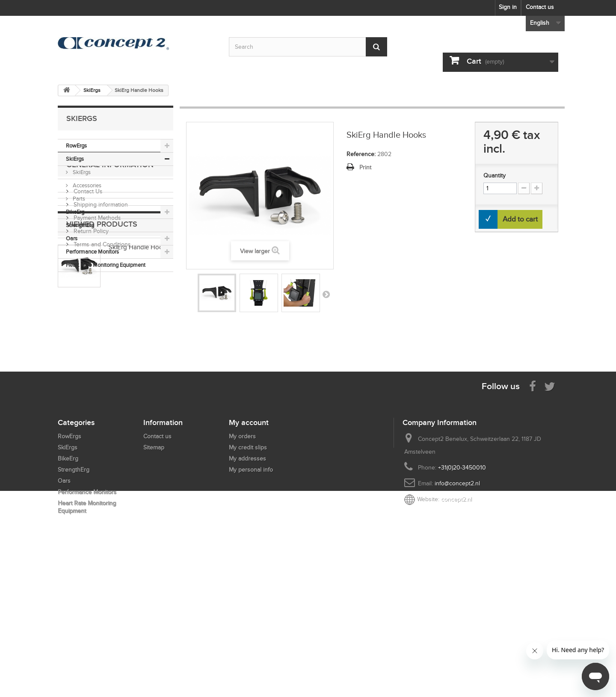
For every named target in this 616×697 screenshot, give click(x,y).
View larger (255, 251)
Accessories (86, 185)
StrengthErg (80, 225)
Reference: (361, 154)
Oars (72, 238)
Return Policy (90, 361)
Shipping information (100, 334)
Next (326, 294)
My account (249, 555)
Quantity (495, 176)
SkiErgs (75, 159)
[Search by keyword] (308, 47)
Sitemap (154, 580)
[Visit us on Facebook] (533, 518)
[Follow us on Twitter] (550, 518)
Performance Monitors (92, 252)
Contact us (540, 7)
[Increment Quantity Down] (524, 188)
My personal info (251, 602)
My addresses (247, 591)
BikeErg (75, 212)
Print (365, 167)
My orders (242, 569)
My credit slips (248, 580)
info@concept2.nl (457, 616)
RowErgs (76, 146)
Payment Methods (96, 347)
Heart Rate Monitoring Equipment (106, 265)
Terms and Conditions (101, 374)
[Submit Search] (376, 47)
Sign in (508, 7)
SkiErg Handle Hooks (139, 429)
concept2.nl (456, 631)
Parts (78, 199)
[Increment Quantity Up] (537, 188)
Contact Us (87, 321)
